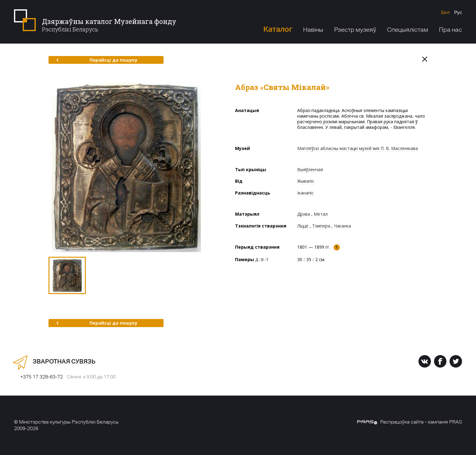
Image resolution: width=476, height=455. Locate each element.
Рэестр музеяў (355, 30)
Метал (321, 214)
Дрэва (304, 214)
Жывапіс (306, 181)
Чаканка (342, 226)
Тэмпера (321, 226)
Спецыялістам (408, 30)
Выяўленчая (310, 169)
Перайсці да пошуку (97, 60)
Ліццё (303, 226)
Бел (445, 12)
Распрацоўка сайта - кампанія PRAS (410, 422)
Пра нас (451, 30)
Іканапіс (305, 193)
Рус (458, 12)
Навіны (313, 30)
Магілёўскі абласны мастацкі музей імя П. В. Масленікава (358, 148)
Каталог (278, 29)
